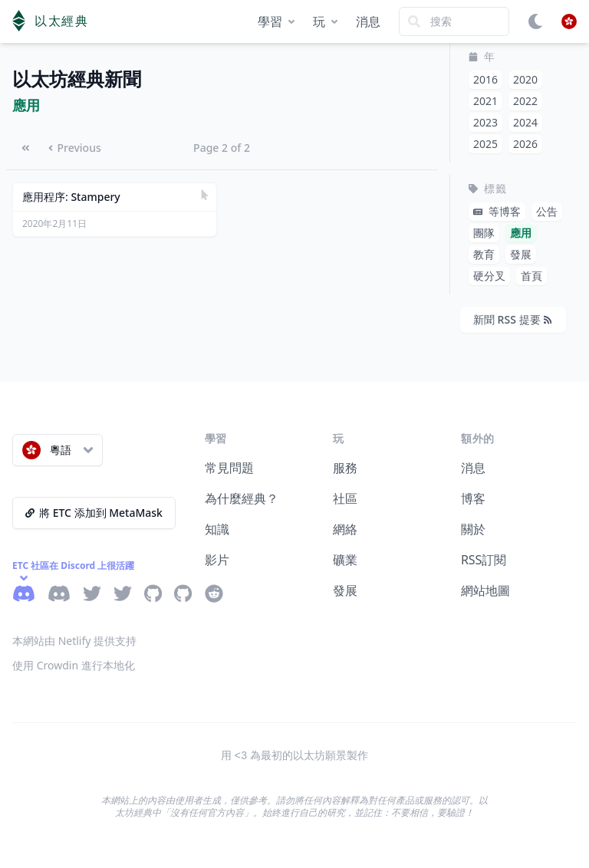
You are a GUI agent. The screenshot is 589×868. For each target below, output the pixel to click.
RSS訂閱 (484, 560)
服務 (345, 468)
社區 (345, 498)
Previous (75, 148)
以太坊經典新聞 (77, 79)
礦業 (345, 560)
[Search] (454, 21)
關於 (473, 529)
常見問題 (229, 468)
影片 (217, 560)
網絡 (345, 529)
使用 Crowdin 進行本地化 (74, 665)
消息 (368, 21)
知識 (217, 529)
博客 (473, 498)
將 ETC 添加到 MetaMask (94, 513)
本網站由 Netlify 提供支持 (74, 641)
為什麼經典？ (242, 498)
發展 (345, 590)
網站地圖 (485, 590)
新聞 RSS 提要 (512, 319)
